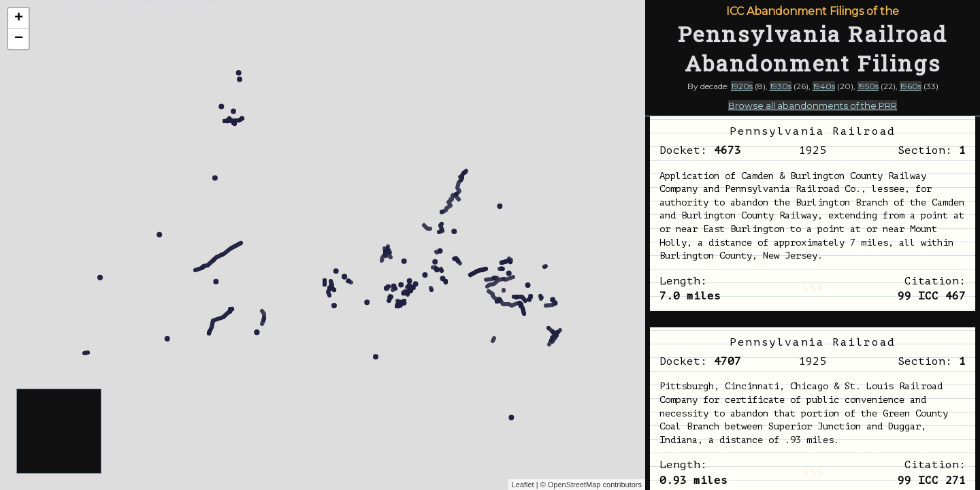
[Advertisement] (60, 432)
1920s (742, 86)
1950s (868, 86)
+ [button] (19, 18)
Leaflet (523, 485)
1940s (824, 86)
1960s (911, 86)
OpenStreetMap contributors (595, 485)
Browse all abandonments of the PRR (813, 105)
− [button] (19, 39)
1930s (781, 86)
